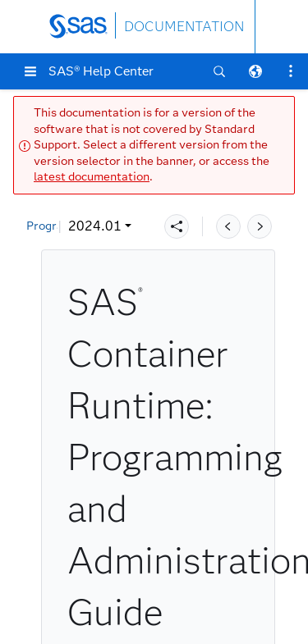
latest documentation (92, 177)
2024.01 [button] (64, 226)
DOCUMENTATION (184, 27)
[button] (30, 71)
